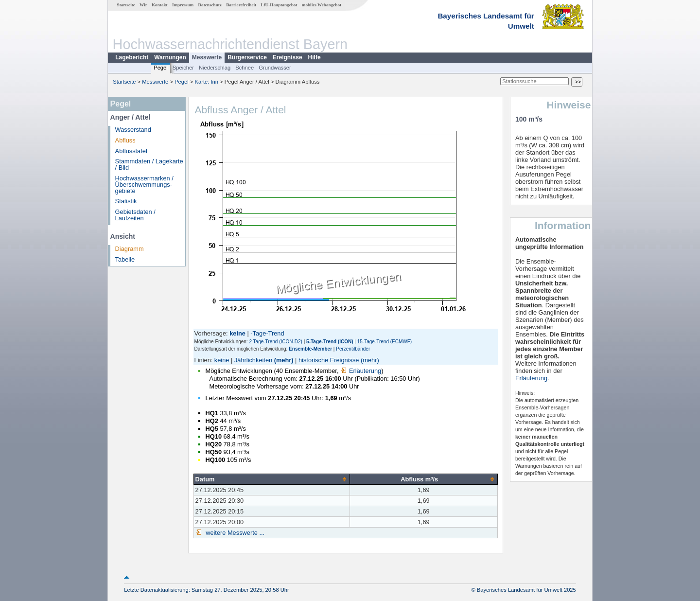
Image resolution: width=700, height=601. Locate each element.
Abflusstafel (131, 151)
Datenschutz (210, 5)
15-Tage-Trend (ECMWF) (385, 342)
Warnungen (170, 57)
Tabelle (125, 259)
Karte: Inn (207, 82)
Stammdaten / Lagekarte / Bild (149, 164)
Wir (143, 5)
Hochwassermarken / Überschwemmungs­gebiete (144, 185)
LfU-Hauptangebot (279, 5)
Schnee (245, 68)
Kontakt (160, 5)
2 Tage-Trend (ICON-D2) (275, 342)
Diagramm (130, 249)
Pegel (161, 68)
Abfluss (125, 140)
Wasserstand (133, 130)
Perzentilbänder (353, 349)
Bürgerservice (247, 57)
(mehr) (284, 360)
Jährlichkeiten (253, 360)
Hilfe (315, 57)
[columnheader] (271, 479)
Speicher (183, 68)
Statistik (126, 201)
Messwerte (207, 57)
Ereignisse (288, 57)
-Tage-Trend (267, 333)
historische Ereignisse (329, 360)
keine (222, 360)
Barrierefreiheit (241, 5)
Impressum (183, 5)
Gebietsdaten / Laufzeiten (135, 215)
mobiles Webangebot (322, 5)
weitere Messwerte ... (234, 533)
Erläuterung (361, 371)
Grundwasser (275, 68)
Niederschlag (215, 68)
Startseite (126, 5)
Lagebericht (132, 57)
